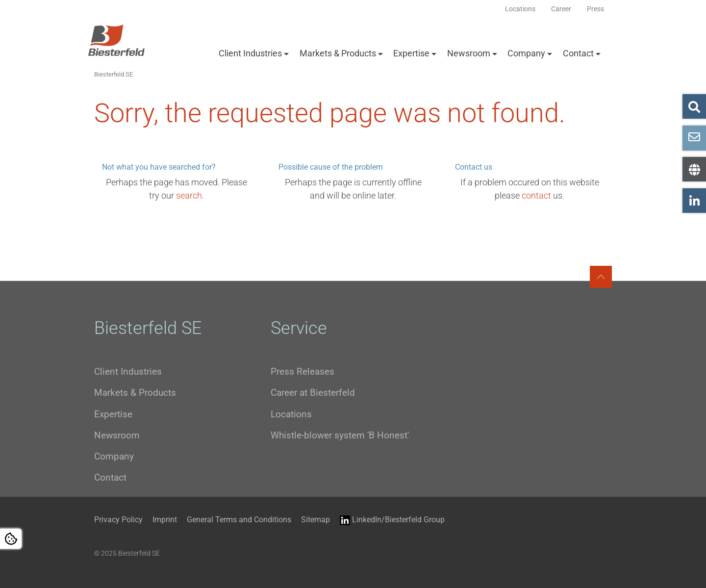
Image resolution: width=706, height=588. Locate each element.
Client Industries (250, 53)
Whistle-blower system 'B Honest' (340, 435)
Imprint (165, 520)
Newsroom (469, 53)
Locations (291, 414)
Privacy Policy (118, 520)
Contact (578, 53)
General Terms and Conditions (239, 520)
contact (536, 195)
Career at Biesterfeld (313, 393)
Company (526, 53)
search (189, 195)
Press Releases (303, 371)
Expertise (411, 53)
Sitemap (315, 520)
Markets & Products (338, 53)
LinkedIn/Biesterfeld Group (392, 520)
